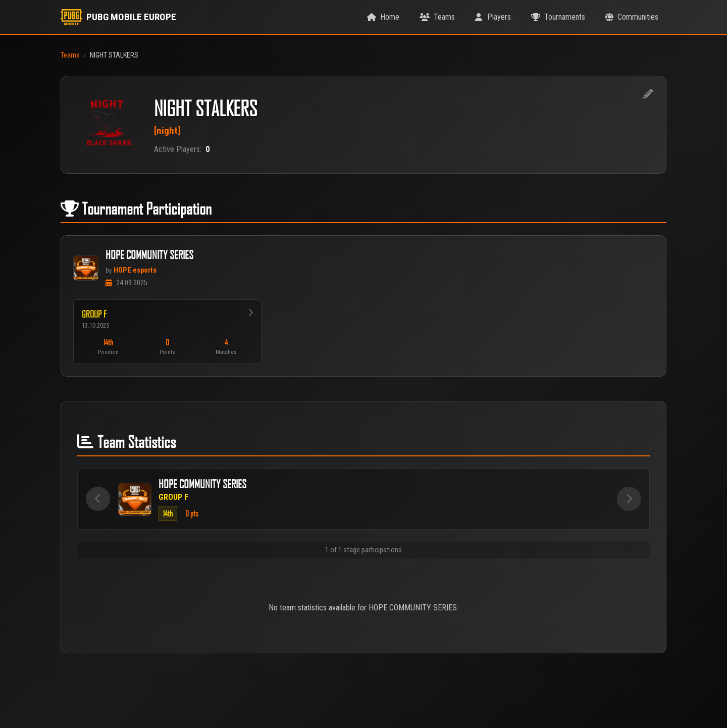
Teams (70, 55)
